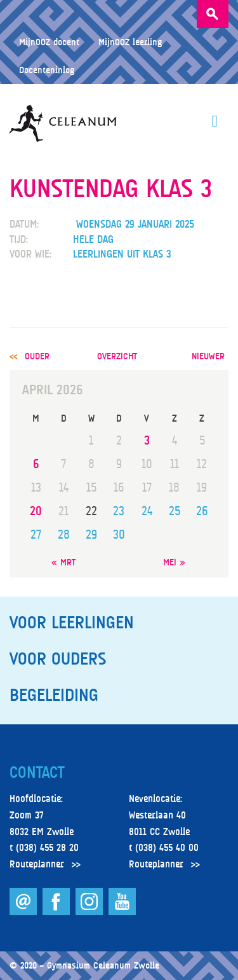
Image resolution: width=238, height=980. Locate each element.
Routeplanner (37, 864)
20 (36, 511)
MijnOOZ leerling (130, 42)
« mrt (63, 562)
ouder (37, 356)
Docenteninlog (47, 70)
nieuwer (208, 356)
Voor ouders (58, 659)
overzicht (117, 356)
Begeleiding (54, 695)
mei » (174, 562)
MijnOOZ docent (49, 42)
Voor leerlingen (72, 623)
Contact (37, 773)
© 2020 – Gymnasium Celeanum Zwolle (84, 965)
